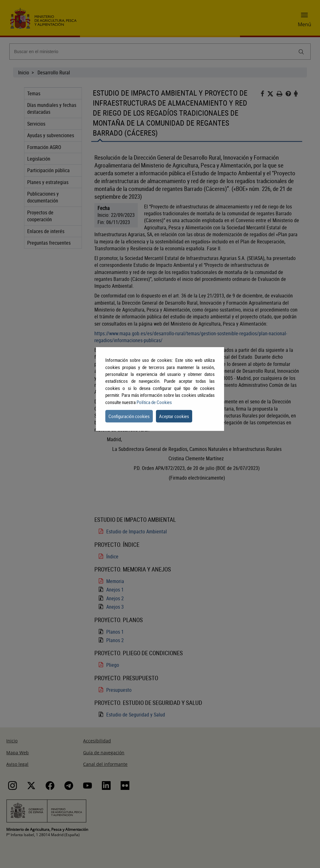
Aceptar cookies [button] (174, 416)
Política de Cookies (154, 402)
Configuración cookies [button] (129, 416)
